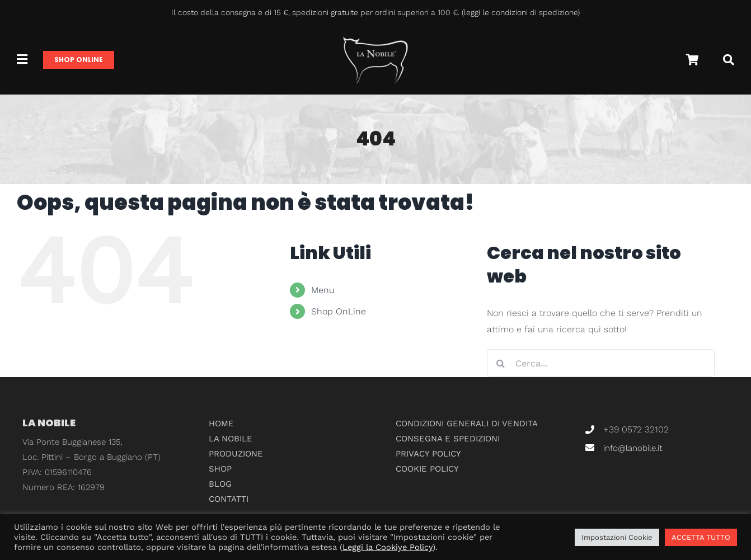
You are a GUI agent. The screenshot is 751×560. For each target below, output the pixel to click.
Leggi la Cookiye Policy (388, 547)
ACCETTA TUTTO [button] (701, 537)
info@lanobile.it (633, 448)
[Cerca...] (601, 363)
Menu (323, 290)
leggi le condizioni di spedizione (521, 12)
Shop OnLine (339, 311)
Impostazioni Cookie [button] (617, 537)
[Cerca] (729, 60)
